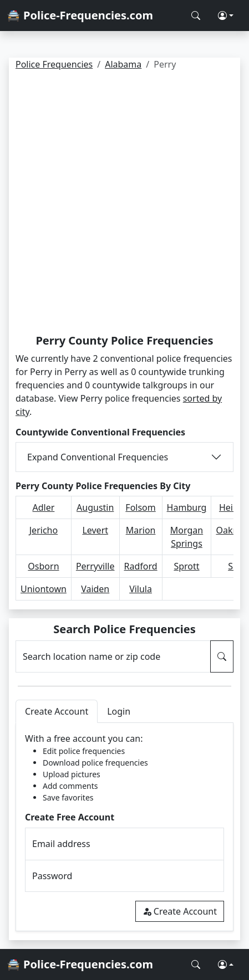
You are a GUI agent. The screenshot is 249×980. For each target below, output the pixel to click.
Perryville (95, 566)
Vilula (141, 589)
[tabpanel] (124, 827)
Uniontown (44, 589)
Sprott (186, 566)
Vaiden (95, 589)
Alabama (123, 64)
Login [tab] (119, 711)
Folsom (140, 507)
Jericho (44, 530)
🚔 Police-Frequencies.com (80, 15)
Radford (141, 566)
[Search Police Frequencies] (196, 16)
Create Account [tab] (57, 711)
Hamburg (187, 507)
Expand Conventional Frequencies (98, 457)
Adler (44, 507)
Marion (141, 530)
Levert (95, 530)
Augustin (95, 507)
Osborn (43, 566)
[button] (226, 16)
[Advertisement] (124, 204)
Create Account (180, 911)
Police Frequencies (54, 64)
